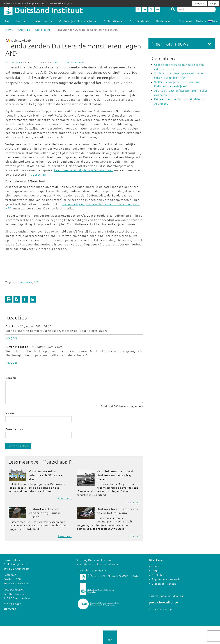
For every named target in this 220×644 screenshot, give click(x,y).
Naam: (10, 413)
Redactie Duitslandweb (70, 62)
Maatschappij (56, 462)
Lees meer (65, 498)
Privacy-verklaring (160, 609)
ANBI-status (159, 575)
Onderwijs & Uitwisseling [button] (78, 21)
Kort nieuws (43, 30)
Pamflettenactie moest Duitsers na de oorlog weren (115, 475)
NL (213, 21)
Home (9, 30)
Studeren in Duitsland (196, 21)
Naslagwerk (164, 21)
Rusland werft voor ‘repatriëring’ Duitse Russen (45, 513)
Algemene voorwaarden (167, 579)
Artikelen (24, 30)
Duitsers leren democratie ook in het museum (118, 511)
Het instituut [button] (15, 21)
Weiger (213, 3)
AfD (36, 282)
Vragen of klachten (164, 583)
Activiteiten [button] (113, 21)
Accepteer (200, 3)
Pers (154, 571)
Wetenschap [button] (42, 21)
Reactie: (12, 378)
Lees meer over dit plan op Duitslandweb (84, 170)
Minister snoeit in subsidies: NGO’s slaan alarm (46, 475)
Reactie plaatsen (18, 446)
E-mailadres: (15, 429)
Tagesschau (38, 174)
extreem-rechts (23, 282)
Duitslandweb (139, 21)
